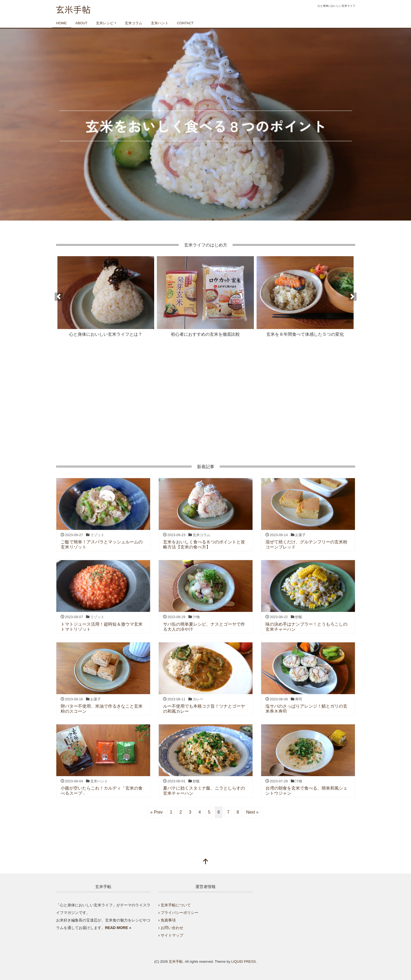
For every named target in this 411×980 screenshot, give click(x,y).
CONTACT (185, 23)
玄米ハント (160, 23)
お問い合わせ (172, 928)
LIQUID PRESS (244, 962)
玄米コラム (134, 23)
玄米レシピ (105, 23)
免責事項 (168, 920)
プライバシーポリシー (179, 913)
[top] (206, 862)
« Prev (157, 812)
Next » (252, 812)
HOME (62, 23)
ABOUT (82, 23)
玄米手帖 (176, 962)
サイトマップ (172, 935)
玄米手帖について (176, 905)
